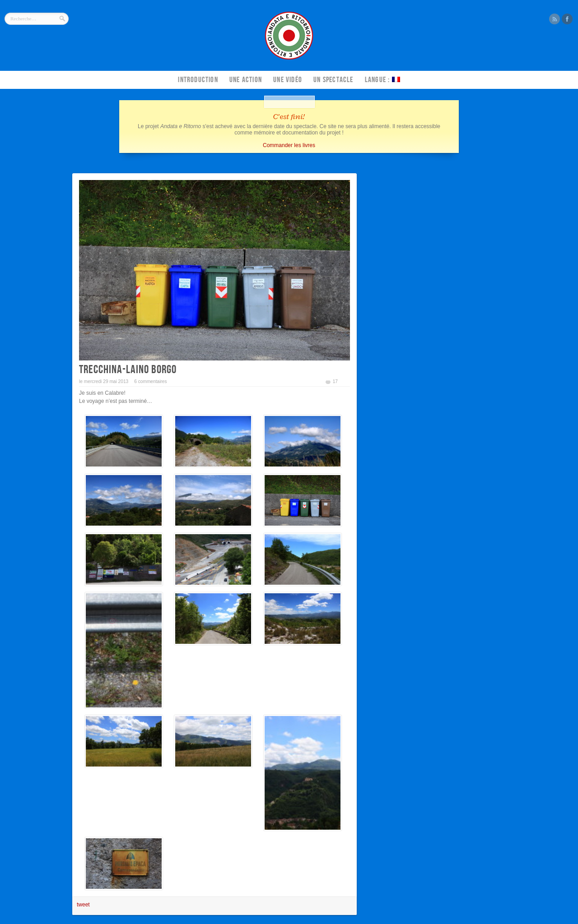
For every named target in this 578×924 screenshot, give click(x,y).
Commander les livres (289, 145)
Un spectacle (333, 80)
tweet (83, 905)
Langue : (382, 80)
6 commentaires (150, 381)
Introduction (198, 80)
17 (335, 381)
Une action (246, 80)
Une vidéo (288, 80)
